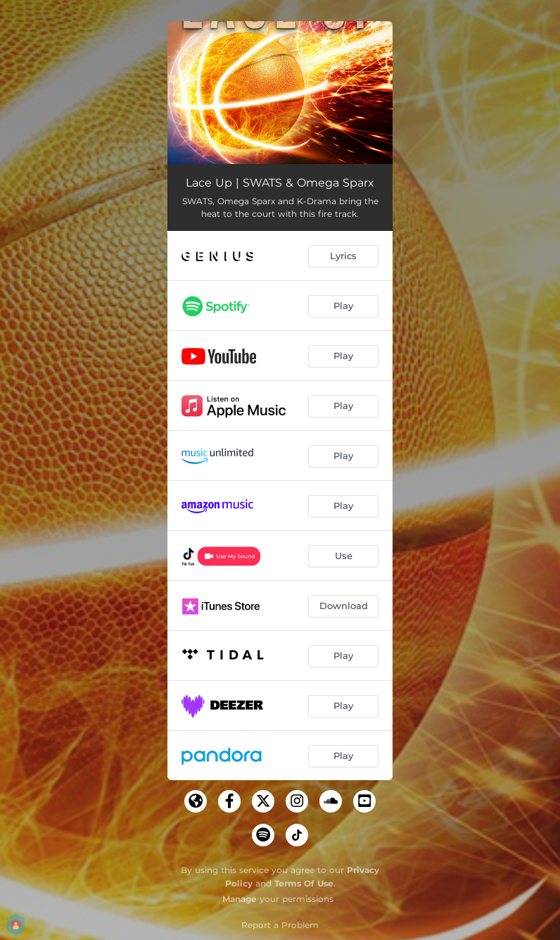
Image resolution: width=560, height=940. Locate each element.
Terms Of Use (304, 883)
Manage (240, 899)
